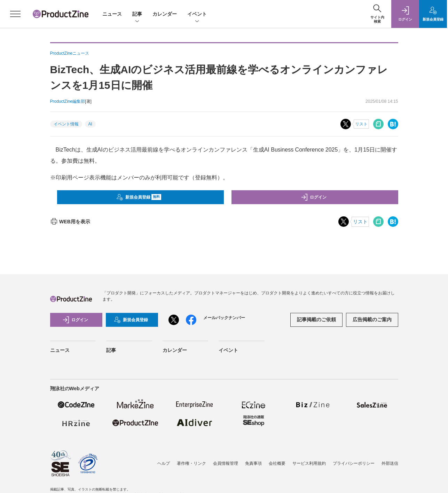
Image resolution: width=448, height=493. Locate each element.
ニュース (112, 14)
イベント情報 (66, 124)
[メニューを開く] (15, 14)
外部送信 (390, 463)
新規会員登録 (139, 197)
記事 (137, 14)
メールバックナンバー (224, 318)
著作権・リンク (191, 463)
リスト (361, 124)
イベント (197, 14)
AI (90, 124)
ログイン (314, 197)
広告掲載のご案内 (372, 319)
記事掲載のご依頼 (316, 319)
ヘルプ (164, 463)
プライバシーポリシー (354, 463)
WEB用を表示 (70, 222)
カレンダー (165, 14)
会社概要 (277, 463)
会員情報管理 (226, 463)
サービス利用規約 (309, 463)
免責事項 (253, 463)
